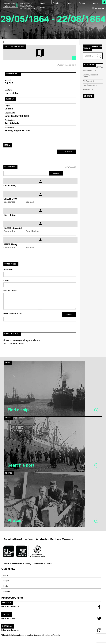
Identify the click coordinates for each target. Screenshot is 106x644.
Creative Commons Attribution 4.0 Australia (43, 635)
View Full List (71, 167)
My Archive (98, 8)
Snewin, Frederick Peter (91, 76)
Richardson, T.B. (90, 71)
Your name (8, 270)
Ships (43, 3)
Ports (69, 3)
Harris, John (11, 93)
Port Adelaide (12, 124)
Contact (49, 563)
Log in (43, 7)
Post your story (11, 291)
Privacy (28, 563)
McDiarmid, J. (89, 81)
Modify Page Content (67, 65)
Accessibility (17, 563)
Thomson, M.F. (89, 89)
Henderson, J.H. (90, 85)
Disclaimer (39, 563)
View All (99, 67)
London (9, 109)
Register (7, 591)
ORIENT (9, 84)
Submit (56, 173)
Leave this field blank (13, 314)
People (56, 3)
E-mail (6, 280)
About (95, 3)
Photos (82, 3)
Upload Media (66, 152)
